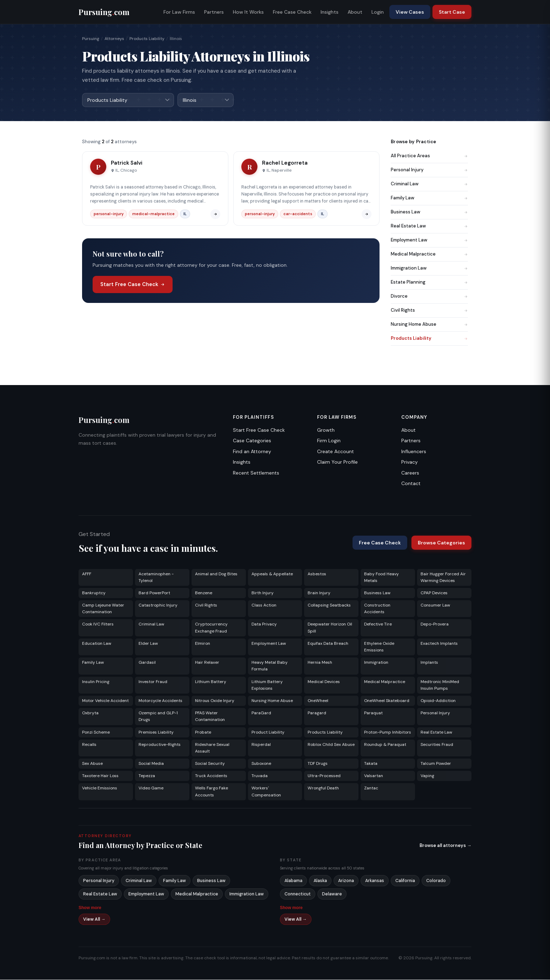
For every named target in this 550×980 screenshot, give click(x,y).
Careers (410, 473)
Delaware (332, 894)
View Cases (410, 12)
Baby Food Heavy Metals (381, 578)
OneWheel (318, 701)
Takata (371, 764)
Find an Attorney (252, 452)
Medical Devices (324, 682)
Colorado (436, 881)
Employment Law (429, 240)
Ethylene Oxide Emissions (379, 647)
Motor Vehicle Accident (105, 701)
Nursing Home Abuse (429, 325)
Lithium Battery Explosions (267, 685)
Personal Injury (429, 170)
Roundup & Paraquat (385, 745)
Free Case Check (292, 12)
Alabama (293, 881)
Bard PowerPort (154, 593)
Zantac (371, 788)
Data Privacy (264, 624)
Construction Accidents (377, 609)
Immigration (376, 663)
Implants (429, 663)
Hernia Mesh (320, 663)
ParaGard (261, 713)
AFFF (87, 574)
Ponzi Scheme (96, 733)
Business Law (429, 212)
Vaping (427, 776)
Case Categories (252, 441)
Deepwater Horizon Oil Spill (330, 628)
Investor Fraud (153, 682)
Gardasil (147, 663)
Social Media (151, 764)
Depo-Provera (435, 624)
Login (378, 12)
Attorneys (114, 39)
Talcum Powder (436, 764)
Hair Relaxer (207, 663)
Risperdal (261, 745)
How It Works (248, 12)
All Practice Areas (429, 156)
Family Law (429, 198)
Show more (90, 908)
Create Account (336, 452)
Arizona (346, 881)
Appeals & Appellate (272, 574)
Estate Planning (429, 282)
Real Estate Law (429, 226)
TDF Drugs (318, 764)
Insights (330, 12)
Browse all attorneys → (445, 846)
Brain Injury (319, 593)
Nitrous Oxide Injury (215, 701)
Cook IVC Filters (98, 624)
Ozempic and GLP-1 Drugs (158, 717)
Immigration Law (429, 268)
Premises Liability (156, 733)
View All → (94, 920)
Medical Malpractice (429, 254)
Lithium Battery (211, 682)
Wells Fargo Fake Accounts (212, 792)
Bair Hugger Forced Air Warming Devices (443, 578)
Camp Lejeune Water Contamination (103, 609)
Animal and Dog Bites (216, 574)
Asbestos (317, 574)
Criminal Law (429, 184)
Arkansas (375, 881)
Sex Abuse (92, 764)
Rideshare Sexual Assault (212, 748)
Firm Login (329, 441)
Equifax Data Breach (328, 644)
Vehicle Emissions (100, 788)
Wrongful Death (323, 788)
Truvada (260, 776)
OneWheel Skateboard (387, 701)
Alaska (320, 881)
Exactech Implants (439, 644)
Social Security (210, 764)
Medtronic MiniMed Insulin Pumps (440, 685)
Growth (326, 430)
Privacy (410, 462)
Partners (214, 12)
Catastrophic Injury (158, 605)
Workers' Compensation (266, 792)
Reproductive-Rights (160, 745)
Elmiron (203, 644)
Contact (411, 484)
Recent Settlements (256, 473)
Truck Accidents (211, 776)
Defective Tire (378, 624)
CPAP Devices (434, 593)
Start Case (452, 12)
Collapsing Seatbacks (329, 605)
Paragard (317, 713)
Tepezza (147, 776)
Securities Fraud (437, 745)
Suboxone (261, 764)
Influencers (414, 452)
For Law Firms (179, 12)
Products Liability (147, 39)
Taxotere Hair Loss (100, 776)
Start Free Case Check (133, 285)
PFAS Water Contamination (210, 717)
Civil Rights (429, 310)
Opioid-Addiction (438, 701)
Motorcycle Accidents (160, 701)
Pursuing (91, 39)
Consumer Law (435, 605)
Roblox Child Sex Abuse (331, 745)
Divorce (429, 296)
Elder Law (148, 644)
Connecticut (298, 894)
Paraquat (373, 713)
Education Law (97, 644)
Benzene (204, 593)
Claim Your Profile (337, 462)
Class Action (264, 605)
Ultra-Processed (324, 776)
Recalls (89, 745)
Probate (203, 733)
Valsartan (374, 776)
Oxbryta (90, 713)
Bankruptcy (94, 593)
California (405, 881)
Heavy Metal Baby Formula (270, 666)
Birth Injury (263, 593)
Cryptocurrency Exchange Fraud (211, 628)
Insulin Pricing (96, 682)
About (355, 12)
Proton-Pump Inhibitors (388, 733)
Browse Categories (441, 543)
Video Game (151, 788)
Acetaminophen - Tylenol (156, 578)
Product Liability (268, 733)
